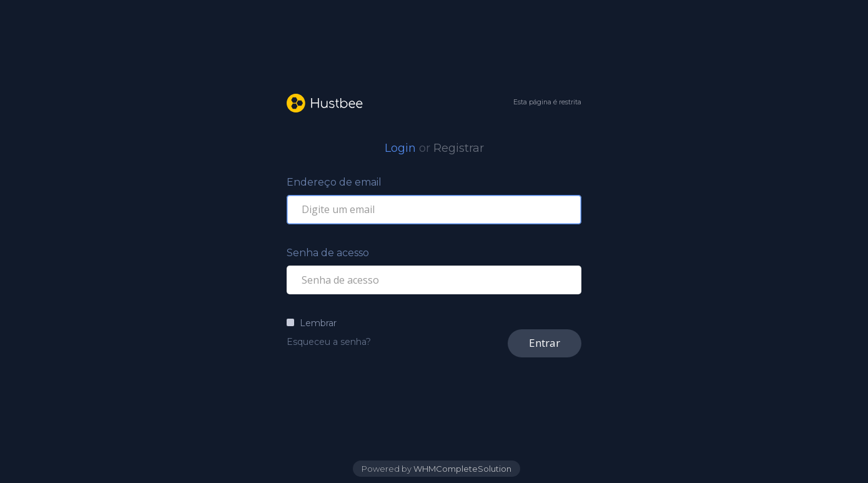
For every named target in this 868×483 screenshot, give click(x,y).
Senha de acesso (328, 253)
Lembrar (318, 323)
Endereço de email (334, 182)
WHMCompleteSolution (462, 469)
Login (400, 148)
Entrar (545, 343)
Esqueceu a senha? (329, 342)
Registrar (459, 148)
